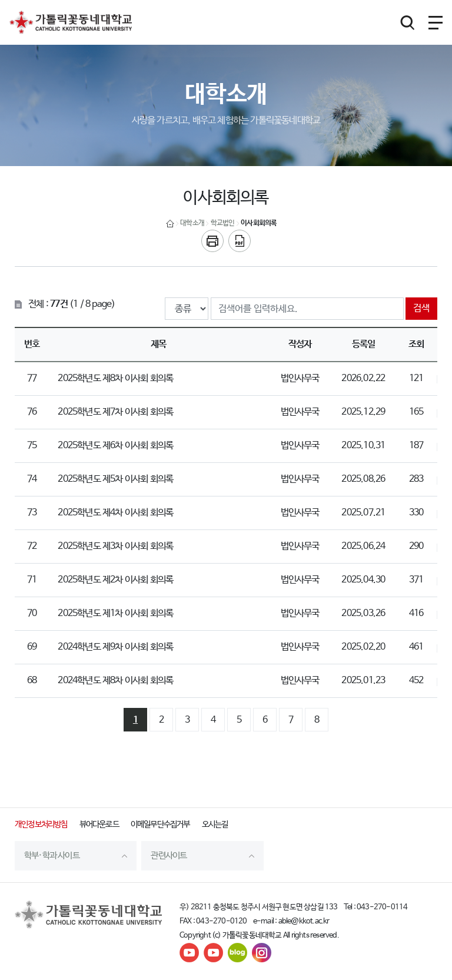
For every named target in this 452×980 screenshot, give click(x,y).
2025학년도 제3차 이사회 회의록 (115, 546)
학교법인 (223, 223)
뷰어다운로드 (99, 825)
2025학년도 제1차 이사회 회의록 (115, 613)
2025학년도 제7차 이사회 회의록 (115, 412)
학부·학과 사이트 (52, 856)
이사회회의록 (259, 223)
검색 (421, 308)
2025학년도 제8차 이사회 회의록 (115, 378)
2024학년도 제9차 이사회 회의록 (115, 647)
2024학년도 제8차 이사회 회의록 (115, 681)
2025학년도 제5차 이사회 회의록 (115, 479)
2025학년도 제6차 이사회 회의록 (115, 446)
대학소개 (192, 223)
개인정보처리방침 (41, 825)
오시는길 (215, 825)
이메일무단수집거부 (160, 825)
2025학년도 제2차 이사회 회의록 (115, 580)
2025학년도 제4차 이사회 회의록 (115, 513)
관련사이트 (169, 856)
